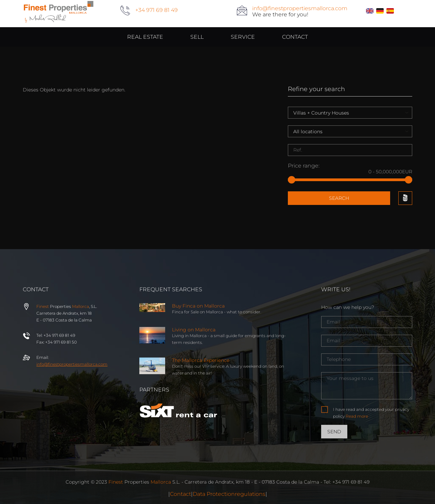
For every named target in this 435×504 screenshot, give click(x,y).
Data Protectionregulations (229, 494)
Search (339, 198)
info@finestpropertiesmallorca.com (300, 8)
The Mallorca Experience (201, 360)
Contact (180, 494)
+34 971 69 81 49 (156, 10)
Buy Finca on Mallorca (198, 306)
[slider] (292, 180)
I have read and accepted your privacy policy (371, 413)
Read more (357, 416)
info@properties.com (72, 364)
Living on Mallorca (194, 330)
